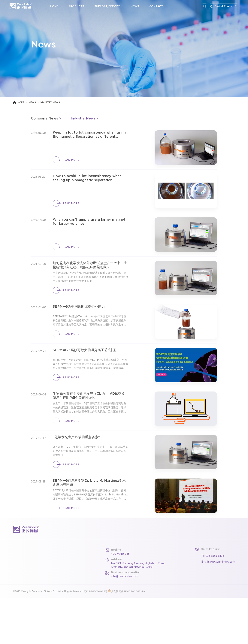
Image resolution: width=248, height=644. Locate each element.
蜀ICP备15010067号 (96, 638)
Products (80, 6)
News (138, 6)
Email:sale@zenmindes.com (218, 608)
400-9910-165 (120, 600)
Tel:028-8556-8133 (213, 602)
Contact (159, 6)
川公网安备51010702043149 (128, 638)
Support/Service (111, 6)
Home (58, 6)
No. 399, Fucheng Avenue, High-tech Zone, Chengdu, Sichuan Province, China (138, 611)
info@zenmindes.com (125, 623)
